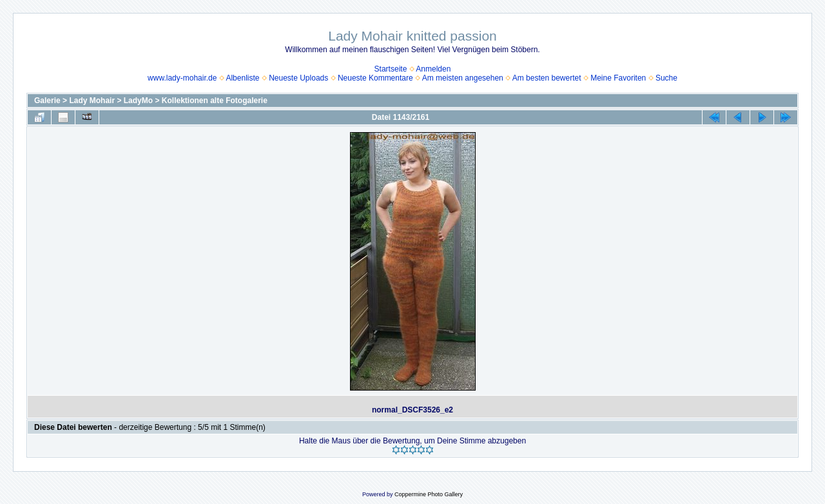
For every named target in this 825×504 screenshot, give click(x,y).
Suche (666, 78)
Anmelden (433, 69)
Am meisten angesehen (463, 78)
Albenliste (242, 78)
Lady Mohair (92, 101)
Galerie (47, 101)
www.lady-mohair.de (182, 78)
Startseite (391, 69)
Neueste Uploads (298, 78)
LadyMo (138, 101)
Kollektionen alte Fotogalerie (215, 101)
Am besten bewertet (547, 78)
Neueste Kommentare (375, 78)
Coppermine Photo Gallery (429, 494)
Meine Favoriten (618, 78)
